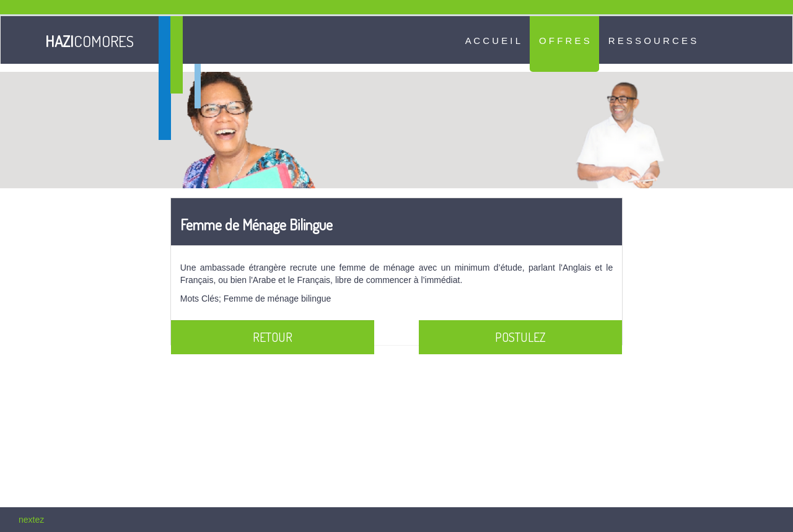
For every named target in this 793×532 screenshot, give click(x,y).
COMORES (89, 41)
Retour (273, 337)
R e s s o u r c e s (653, 41)
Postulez (520, 337)
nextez (31, 520)
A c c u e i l (493, 41)
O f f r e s (564, 41)
